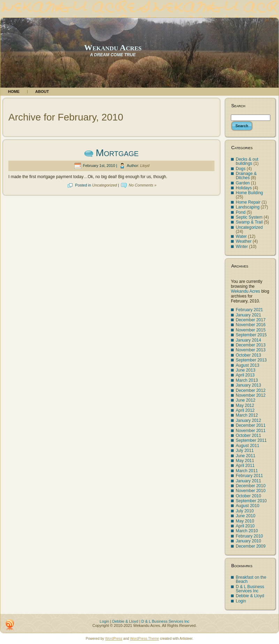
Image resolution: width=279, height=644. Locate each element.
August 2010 (247, 506)
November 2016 (251, 325)
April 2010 (245, 526)
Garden (243, 183)
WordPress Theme (145, 639)
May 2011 (245, 461)
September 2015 (251, 335)
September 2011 (251, 440)
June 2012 (246, 400)
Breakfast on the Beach (251, 579)
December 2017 (251, 320)
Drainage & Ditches (246, 176)
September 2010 (251, 501)
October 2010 (248, 496)
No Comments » (142, 185)
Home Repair (248, 202)
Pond (241, 212)
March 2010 (247, 531)
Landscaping (248, 207)
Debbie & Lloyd (250, 596)
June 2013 (246, 370)
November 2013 (251, 350)
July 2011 (245, 451)
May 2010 (245, 521)
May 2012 (245, 405)
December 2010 (251, 486)
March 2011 (247, 471)
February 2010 (249, 536)
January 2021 (248, 315)
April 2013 (245, 375)
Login (241, 601)
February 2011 (249, 476)
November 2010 (251, 491)
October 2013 (248, 355)
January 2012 (248, 420)
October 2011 (248, 436)
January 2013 (248, 385)
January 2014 (248, 340)
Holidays (244, 188)
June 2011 (246, 456)
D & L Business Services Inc (250, 589)
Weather (244, 241)
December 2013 (251, 345)
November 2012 (251, 395)
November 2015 (251, 330)
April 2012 (245, 410)
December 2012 (251, 390)
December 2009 (251, 546)
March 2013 (247, 380)
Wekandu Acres (113, 47)
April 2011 (245, 466)
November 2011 (251, 431)
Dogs (241, 169)
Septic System (249, 217)
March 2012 (247, 415)
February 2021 (249, 310)
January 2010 (248, 541)
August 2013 (247, 365)
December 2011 (251, 425)
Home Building (249, 193)
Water (241, 236)
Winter (242, 247)
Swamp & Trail (249, 222)
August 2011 (247, 446)
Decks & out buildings (247, 161)
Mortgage (117, 153)
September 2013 (251, 360)
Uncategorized (104, 185)
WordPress (114, 639)
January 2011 (248, 481)
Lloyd (145, 166)
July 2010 (245, 511)
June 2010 (246, 516)
